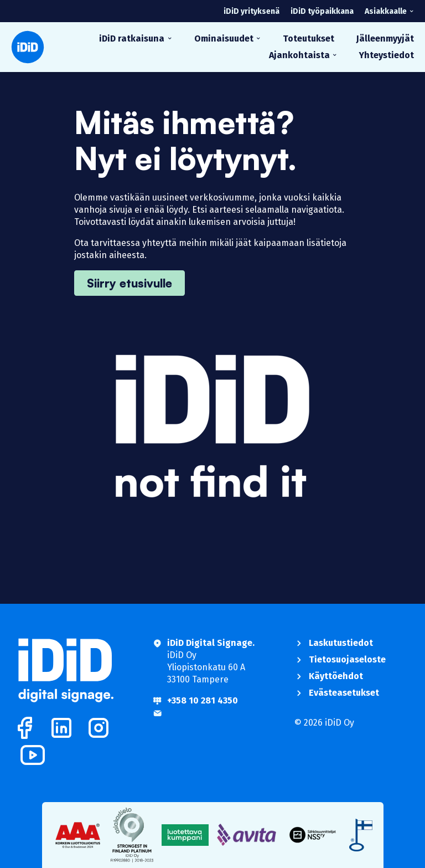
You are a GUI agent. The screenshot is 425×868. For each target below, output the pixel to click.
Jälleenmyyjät (385, 38)
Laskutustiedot (341, 643)
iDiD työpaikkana (322, 11)
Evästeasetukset (344, 693)
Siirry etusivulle (129, 283)
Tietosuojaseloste (347, 659)
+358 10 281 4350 (203, 700)
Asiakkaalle (386, 11)
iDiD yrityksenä (252, 11)
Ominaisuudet (224, 38)
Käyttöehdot (336, 676)
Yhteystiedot (387, 55)
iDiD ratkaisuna (132, 38)
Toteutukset (309, 38)
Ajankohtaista (299, 55)
